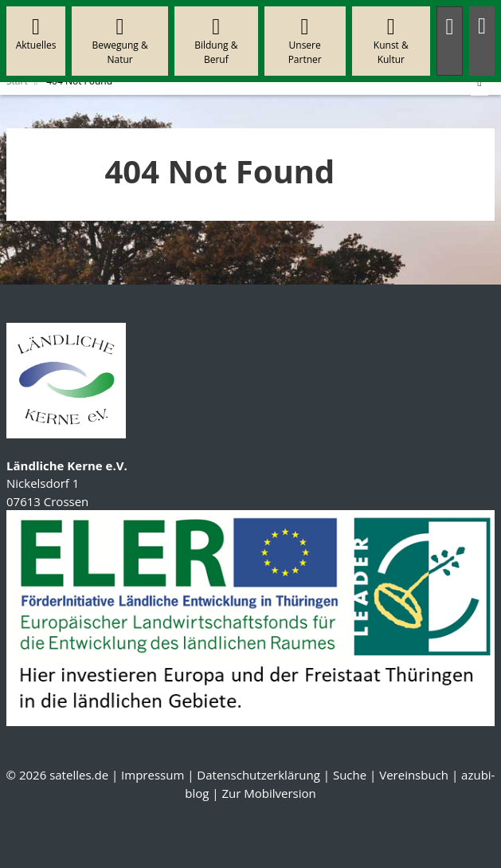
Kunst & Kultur (391, 41)
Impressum (153, 775)
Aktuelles (36, 34)
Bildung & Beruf (216, 41)
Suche (350, 775)
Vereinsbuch (414, 775)
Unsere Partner (305, 41)
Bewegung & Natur (120, 41)
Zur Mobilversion (268, 793)
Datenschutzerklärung (258, 775)
